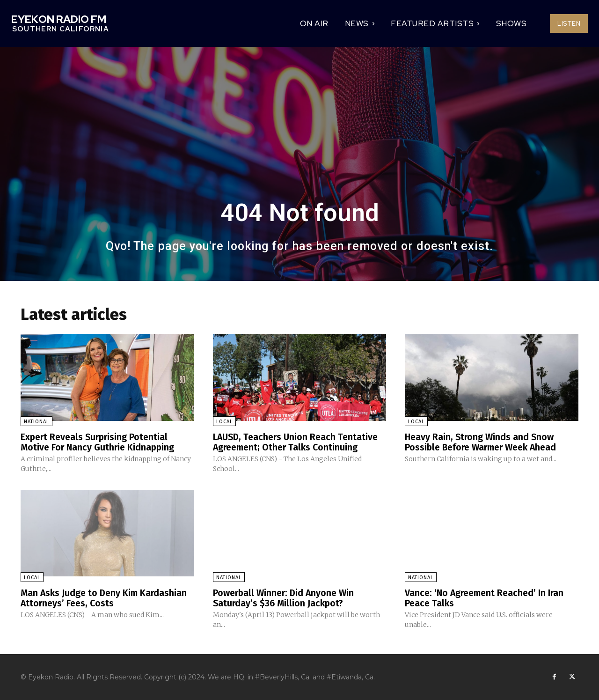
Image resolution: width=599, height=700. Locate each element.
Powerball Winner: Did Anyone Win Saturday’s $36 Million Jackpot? (286, 597)
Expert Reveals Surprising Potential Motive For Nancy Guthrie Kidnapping (99, 442)
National (37, 422)
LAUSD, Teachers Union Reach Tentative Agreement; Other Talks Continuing (298, 442)
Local (224, 422)
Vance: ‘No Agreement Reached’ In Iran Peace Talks (487, 597)
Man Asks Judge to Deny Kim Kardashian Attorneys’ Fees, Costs (106, 597)
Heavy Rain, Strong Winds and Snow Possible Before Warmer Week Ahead (485, 442)
